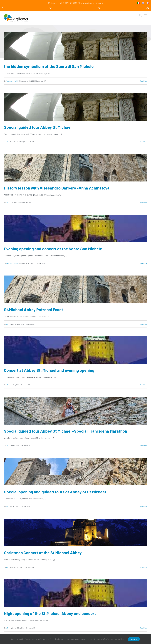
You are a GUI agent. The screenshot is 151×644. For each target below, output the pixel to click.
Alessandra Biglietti (12, 81)
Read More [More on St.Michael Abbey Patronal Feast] (144, 324)
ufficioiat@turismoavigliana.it (92, 3)
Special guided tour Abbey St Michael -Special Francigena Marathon (65, 431)
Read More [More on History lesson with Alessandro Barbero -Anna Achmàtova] (144, 202)
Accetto (134, 639)
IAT (7, 142)
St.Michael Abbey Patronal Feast (34, 309)
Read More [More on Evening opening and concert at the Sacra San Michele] (144, 263)
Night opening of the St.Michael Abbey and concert (50, 613)
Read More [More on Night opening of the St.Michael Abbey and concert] (144, 628)
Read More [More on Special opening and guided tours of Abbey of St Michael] (144, 506)
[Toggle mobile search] (140, 15)
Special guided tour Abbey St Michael (38, 127)
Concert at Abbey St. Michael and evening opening (49, 370)
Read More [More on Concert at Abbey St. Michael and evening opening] (144, 385)
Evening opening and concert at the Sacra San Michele (53, 249)
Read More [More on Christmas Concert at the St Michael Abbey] (144, 567)
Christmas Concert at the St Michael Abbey (43, 553)
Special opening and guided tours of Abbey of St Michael (55, 492)
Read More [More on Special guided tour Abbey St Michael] (144, 142)
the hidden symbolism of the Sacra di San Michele (49, 66)
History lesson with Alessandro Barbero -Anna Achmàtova (57, 188)
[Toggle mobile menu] (146, 15)
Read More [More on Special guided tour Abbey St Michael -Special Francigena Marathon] (144, 446)
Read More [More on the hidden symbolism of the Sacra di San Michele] (144, 81)
